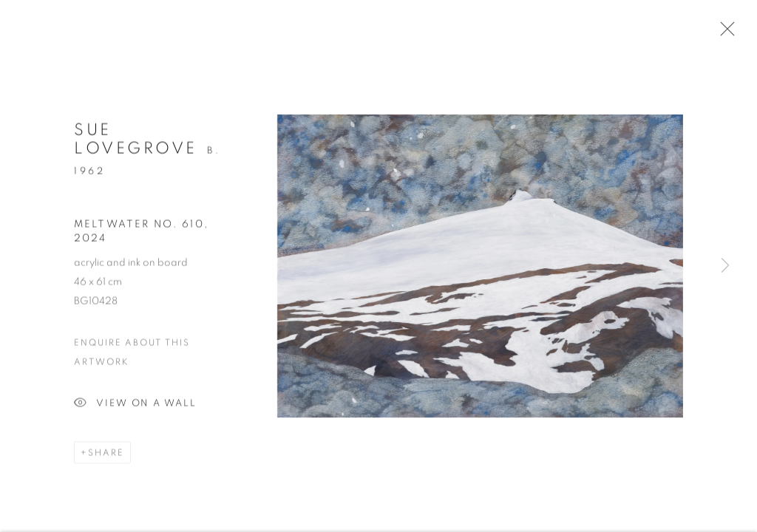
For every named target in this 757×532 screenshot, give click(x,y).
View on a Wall (135, 407)
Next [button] (725, 266)
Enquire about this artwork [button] (132, 355)
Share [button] (106, 456)
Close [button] (724, 33)
